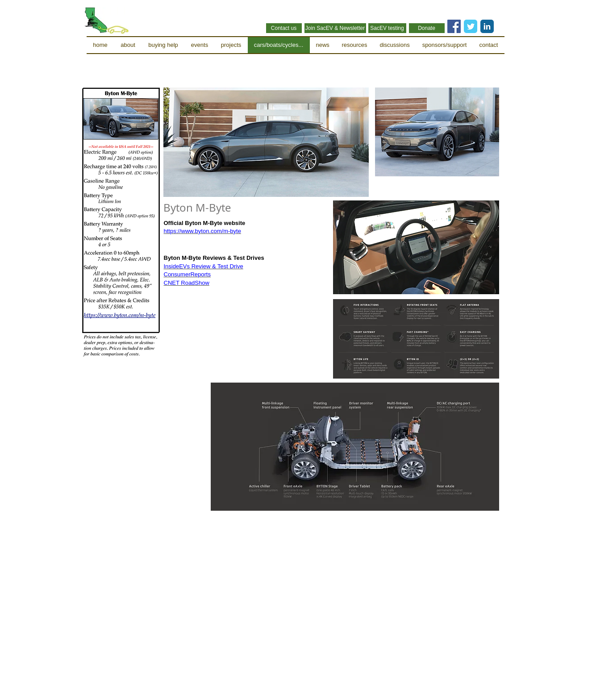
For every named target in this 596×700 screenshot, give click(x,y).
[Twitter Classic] (471, 26)
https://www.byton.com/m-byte (202, 231)
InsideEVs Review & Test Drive (204, 266)
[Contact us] (284, 28)
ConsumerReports (188, 274)
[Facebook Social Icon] (454, 26)
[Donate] (427, 28)
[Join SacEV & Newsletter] (335, 28)
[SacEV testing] (387, 28)
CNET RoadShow (187, 283)
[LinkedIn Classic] (487, 26)
